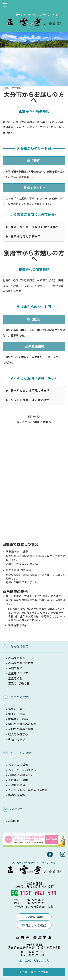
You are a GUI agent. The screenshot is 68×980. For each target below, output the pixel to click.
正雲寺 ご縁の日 (19, 684)
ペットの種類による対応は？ (30, 400)
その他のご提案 (18, 780)
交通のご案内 (34, 917)
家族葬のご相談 (18, 719)
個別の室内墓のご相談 (22, 724)
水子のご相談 (17, 714)
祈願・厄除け (17, 739)
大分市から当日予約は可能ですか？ (35, 227)
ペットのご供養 (18, 765)
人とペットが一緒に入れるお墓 (28, 790)
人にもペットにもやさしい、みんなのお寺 (34, 862)
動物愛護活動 (17, 795)
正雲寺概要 (15, 678)
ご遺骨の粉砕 (17, 785)
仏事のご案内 (17, 709)
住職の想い (15, 668)
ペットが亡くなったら (22, 770)
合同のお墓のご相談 (21, 729)
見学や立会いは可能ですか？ (30, 391)
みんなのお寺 (17, 658)
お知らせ (14, 821)
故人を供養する (18, 734)
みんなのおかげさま (21, 663)
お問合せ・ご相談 (34, 925)
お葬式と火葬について (22, 775)
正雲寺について (18, 673)
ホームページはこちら (34, 961)
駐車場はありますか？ (26, 237)
